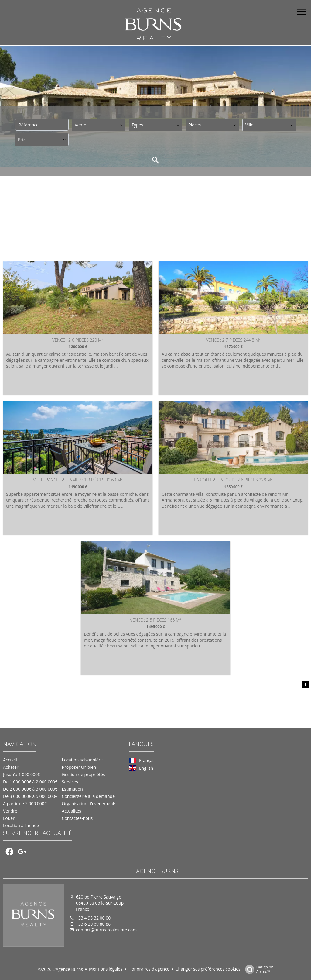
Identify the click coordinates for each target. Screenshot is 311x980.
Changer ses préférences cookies (208, 969)
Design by (258, 969)
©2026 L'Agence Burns (61, 969)
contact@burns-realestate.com (106, 930)
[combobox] (99, 125)
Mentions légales (106, 969)
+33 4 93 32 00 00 (93, 918)
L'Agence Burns (156, 871)
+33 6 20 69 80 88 (93, 924)
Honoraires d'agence (149, 969)
